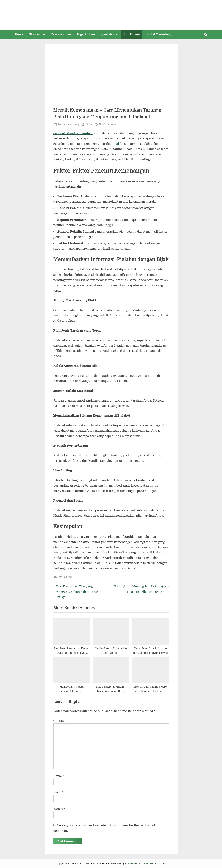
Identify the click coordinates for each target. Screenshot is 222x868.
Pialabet (119, 144)
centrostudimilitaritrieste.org (74, 133)
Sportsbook (109, 34)
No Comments (108, 125)
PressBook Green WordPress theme (146, 863)
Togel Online (86, 34)
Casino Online (61, 34)
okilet (89, 124)
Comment (61, 721)
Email (58, 792)
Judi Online (131, 34)
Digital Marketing (158, 34)
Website (59, 809)
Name (59, 776)
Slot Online (37, 34)
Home (19, 34)
